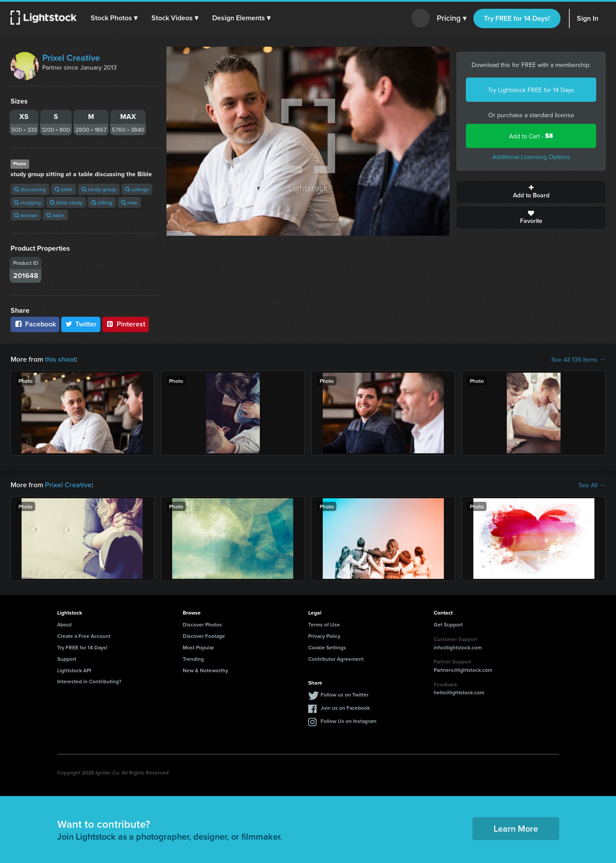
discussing (30, 189)
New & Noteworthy (205, 670)
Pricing (452, 19)
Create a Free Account (84, 636)
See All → (592, 485)
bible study (66, 202)
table (55, 215)
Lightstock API (74, 670)
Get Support (448, 624)
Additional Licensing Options (531, 157)
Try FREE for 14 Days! (517, 18)
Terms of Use (324, 624)
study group (99, 189)
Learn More (516, 828)
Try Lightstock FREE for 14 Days (531, 90)
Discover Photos (202, 624)
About (65, 624)
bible (64, 189)
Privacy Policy (324, 636)
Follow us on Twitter (345, 694)
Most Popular (198, 647)
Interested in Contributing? (89, 681)
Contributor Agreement (336, 659)
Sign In (588, 18)
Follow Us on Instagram (349, 721)
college (137, 189)
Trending (193, 659)
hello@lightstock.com (459, 692)
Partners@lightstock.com (463, 670)
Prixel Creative (71, 57)
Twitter (81, 324)
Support (67, 659)
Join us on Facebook (345, 708)
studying (28, 202)
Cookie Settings (327, 647)
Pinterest (125, 324)
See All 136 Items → (578, 359)
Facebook (35, 324)
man (129, 202)
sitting (102, 202)
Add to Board (531, 192)
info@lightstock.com (458, 647)
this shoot (60, 359)
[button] (114, 18)
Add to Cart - (531, 136)
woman (26, 215)
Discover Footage (204, 636)
